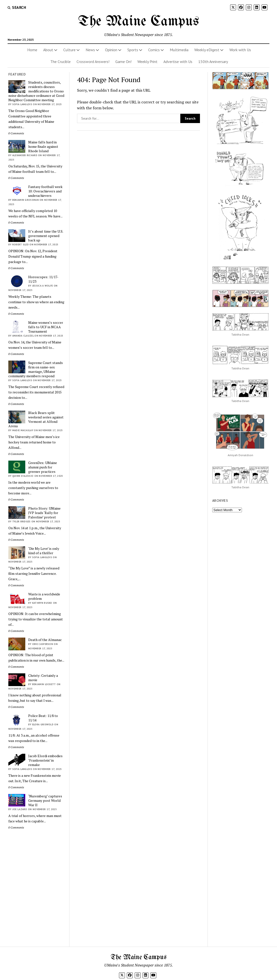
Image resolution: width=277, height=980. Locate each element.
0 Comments (16, 133)
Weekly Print (147, 62)
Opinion (111, 50)
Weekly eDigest (207, 50)
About (48, 50)
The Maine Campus (139, 22)
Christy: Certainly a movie (43, 678)
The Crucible (60, 62)
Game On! (123, 62)
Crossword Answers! (93, 62)
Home (32, 50)
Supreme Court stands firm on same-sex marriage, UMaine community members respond (36, 369)
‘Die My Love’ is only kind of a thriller (44, 551)
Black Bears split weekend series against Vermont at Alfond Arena (36, 419)
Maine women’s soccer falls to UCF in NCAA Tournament (46, 327)
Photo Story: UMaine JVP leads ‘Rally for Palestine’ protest (44, 513)
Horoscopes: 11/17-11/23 (43, 279)
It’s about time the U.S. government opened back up (46, 236)
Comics (154, 50)
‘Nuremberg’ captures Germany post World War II (45, 801)
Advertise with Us (178, 62)
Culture (69, 50)
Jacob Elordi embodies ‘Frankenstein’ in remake (45, 760)
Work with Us (240, 50)
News (90, 50)
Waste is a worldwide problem (44, 596)
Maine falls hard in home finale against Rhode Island (43, 147)
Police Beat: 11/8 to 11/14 (43, 718)
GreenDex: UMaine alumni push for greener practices (43, 467)
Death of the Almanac (45, 640)
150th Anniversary (213, 62)
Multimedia (179, 50)
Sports (133, 50)
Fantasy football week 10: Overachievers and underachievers (45, 191)
